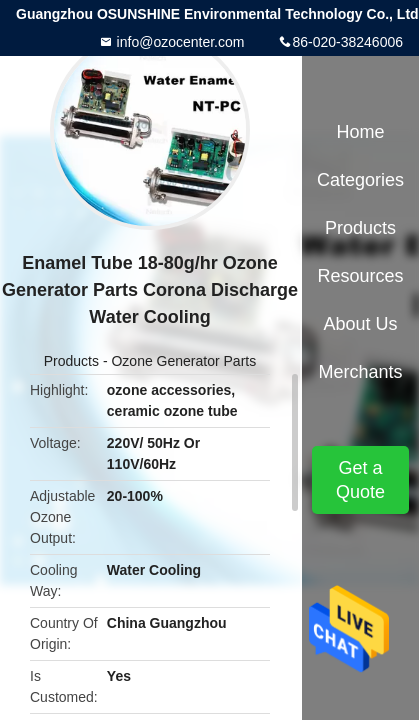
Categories (360, 180)
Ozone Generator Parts (183, 361)
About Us (360, 324)
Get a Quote (360, 480)
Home (360, 132)
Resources (360, 276)
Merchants (360, 372)
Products (71, 361)
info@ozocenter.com (179, 42)
